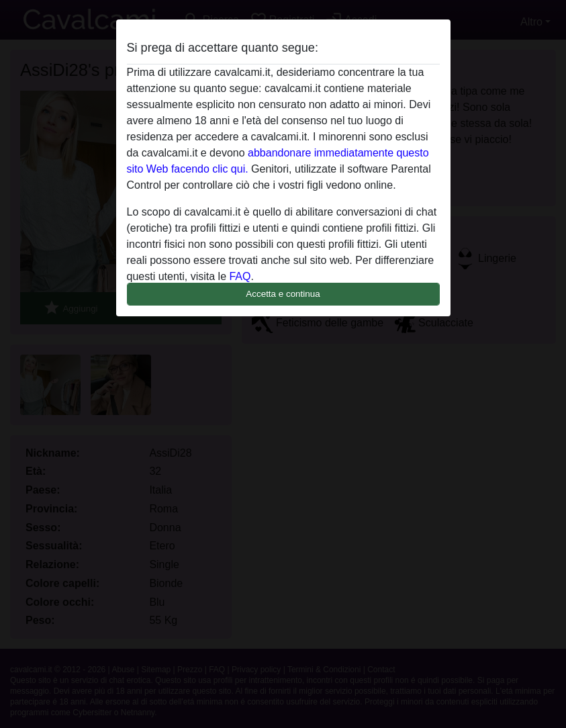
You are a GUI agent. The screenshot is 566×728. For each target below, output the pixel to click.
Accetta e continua (283, 294)
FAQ (240, 276)
